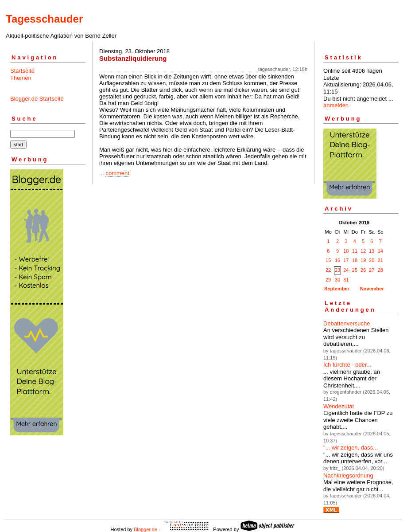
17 (346, 260)
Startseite (22, 71)
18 (355, 260)
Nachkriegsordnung (348, 475)
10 (346, 251)
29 (328, 280)
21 (380, 260)
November (372, 289)
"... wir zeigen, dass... (351, 448)
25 (355, 270)
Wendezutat (339, 406)
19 (363, 260)
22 (328, 270)
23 (337, 270)
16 (337, 260)
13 (372, 251)
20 (372, 260)
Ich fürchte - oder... (347, 365)
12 (363, 251)
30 (337, 280)
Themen (21, 78)
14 (380, 251)
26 (363, 270)
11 (355, 251)
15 (328, 260)
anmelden (336, 105)
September (337, 289)
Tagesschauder (44, 19)
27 (372, 270)
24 (346, 270)
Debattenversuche (347, 323)
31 (346, 280)
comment (117, 173)
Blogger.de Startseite (37, 99)
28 (380, 270)
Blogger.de (145, 529)
